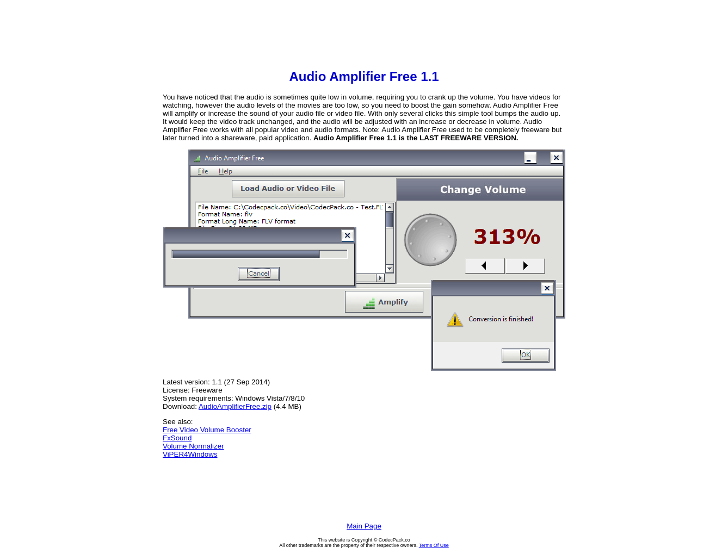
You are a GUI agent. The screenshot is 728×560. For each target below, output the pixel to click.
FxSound (177, 438)
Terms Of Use (434, 545)
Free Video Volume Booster (207, 430)
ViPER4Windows (190, 454)
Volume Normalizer (193, 446)
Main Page (364, 526)
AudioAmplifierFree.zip (235, 406)
